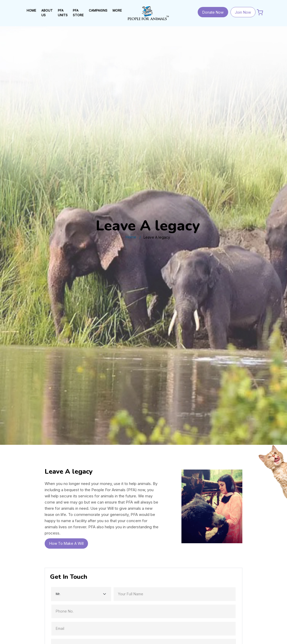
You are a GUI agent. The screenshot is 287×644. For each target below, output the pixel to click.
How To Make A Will (66, 543)
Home (131, 237)
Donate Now (213, 12)
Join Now (243, 12)
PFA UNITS (63, 13)
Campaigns (98, 10)
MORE (117, 10)
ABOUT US (47, 13)
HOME (31, 10)
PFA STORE (78, 13)
